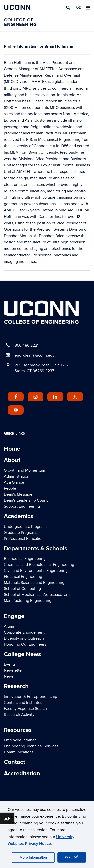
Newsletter (13, 670)
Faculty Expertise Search (25, 709)
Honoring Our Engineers (25, 644)
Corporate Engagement (24, 632)
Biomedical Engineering (25, 559)
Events (10, 664)
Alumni (10, 626)
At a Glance (14, 482)
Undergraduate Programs (26, 527)
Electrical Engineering (23, 577)
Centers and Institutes (23, 703)
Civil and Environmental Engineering (36, 571)
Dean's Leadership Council (27, 500)
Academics (18, 516)
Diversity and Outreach (24, 638)
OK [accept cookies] (72, 857)
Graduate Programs (20, 533)
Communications (19, 752)
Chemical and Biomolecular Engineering (39, 565)
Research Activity (19, 715)
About (12, 460)
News (9, 676)
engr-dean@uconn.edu (35, 355)
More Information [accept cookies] (33, 858)
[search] (68, 8)
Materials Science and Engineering (34, 583)
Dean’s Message (18, 494)
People (10, 488)
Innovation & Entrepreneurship (30, 697)
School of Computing (22, 589)
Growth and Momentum (24, 470)
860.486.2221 (26, 345)
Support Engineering (22, 506)
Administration (17, 476)
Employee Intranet (20, 740)
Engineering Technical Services (31, 746)
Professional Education (24, 539)
